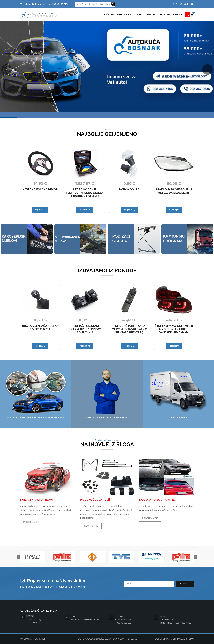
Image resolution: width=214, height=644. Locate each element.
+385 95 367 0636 (124, 623)
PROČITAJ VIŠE (31, 522)
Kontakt (152, 14)
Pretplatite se (185, 584)
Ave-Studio (188, 639)
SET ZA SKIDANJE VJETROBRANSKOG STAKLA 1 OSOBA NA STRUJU (85, 193)
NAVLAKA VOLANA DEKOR (40, 190)
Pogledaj (40, 209)
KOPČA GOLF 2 (129, 190)
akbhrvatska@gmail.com (35, 4)
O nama (139, 14)
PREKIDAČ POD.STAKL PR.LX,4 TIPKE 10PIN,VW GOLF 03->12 (85, 329)
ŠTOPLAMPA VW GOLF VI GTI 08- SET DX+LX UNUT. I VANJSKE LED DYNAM (174, 329)
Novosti (165, 14)
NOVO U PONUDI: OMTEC (157, 499)
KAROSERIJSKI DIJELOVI (36, 499)
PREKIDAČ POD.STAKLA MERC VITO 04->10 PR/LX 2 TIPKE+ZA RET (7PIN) (129, 329)
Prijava (178, 14)
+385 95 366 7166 (60, 4)
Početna (109, 14)
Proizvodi (124, 14)
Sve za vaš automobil (95, 499)
